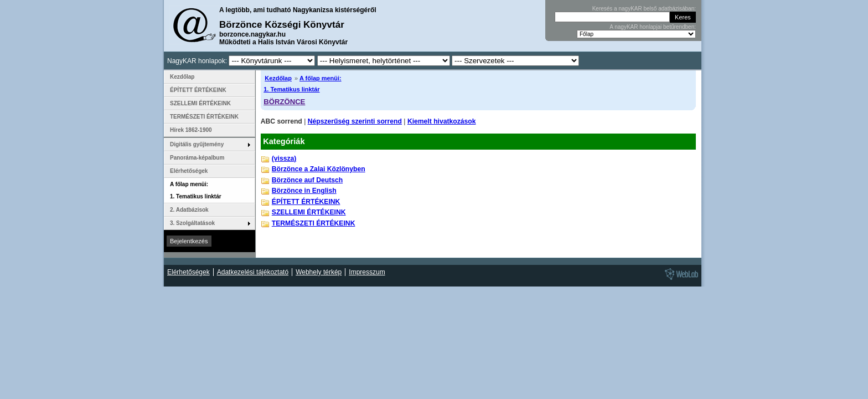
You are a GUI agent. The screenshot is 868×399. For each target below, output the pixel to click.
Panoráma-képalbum (197, 158)
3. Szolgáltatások (192, 223)
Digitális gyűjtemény (197, 144)
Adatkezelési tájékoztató (253, 272)
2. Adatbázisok (189, 210)
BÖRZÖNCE (284, 102)
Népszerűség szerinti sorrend (355, 121)
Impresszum (367, 272)
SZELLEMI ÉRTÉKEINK (309, 212)
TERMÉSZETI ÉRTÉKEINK (314, 223)
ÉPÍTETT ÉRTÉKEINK (306, 202)
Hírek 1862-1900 (191, 130)
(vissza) (284, 158)
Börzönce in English (304, 191)
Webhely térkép (319, 272)
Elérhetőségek (189, 171)
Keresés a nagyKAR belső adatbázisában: (644, 9)
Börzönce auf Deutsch (307, 180)
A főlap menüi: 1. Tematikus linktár (196, 190)
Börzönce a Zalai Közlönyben (319, 169)
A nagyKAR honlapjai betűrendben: (653, 27)
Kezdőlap (278, 78)
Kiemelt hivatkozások (442, 121)
